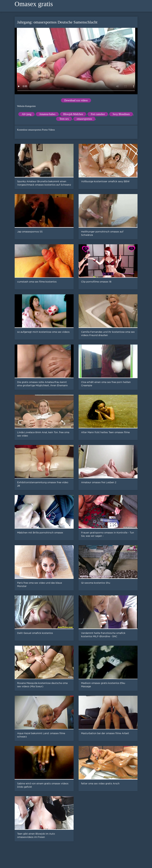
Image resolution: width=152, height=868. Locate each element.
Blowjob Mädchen (73, 114)
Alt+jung (26, 114)
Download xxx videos (76, 100)
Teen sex (64, 119)
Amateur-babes (47, 114)
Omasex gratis (34, 4)
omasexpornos (84, 119)
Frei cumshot (98, 114)
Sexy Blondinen (121, 114)
